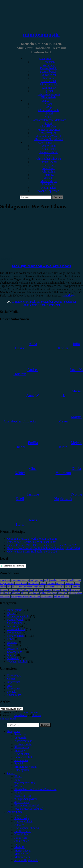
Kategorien (45, 59)
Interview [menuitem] (20, 751)
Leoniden (48, 590)
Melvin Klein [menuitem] (22, 857)
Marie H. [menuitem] (20, 847)
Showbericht (49, 75)
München (16, 593)
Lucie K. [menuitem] (19, 844)
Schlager (44, 593)
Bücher (11, 613)
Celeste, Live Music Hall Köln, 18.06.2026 (32, 552)
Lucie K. (49, 175)
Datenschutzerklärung (14, 566)
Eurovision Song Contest (33, 587)
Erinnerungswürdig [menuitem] (26, 767)
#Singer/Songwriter (49, 130)
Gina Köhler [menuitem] (22, 834)
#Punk (49, 123)
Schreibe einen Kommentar (44, 305)
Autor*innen (45, 143)
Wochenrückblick (17, 662)
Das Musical (33, 584)
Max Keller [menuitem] (21, 854)
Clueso (24, 584)
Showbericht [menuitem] (22, 747)
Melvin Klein (49, 188)
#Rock (49, 104)
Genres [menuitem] (11, 773)
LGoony (56, 590)
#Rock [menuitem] (18, 776)
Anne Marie (5, 580)
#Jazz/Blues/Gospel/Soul (49, 139)
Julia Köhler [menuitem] (22, 841)
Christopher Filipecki (49, 159)
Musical (8, 593)
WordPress (21, 715)
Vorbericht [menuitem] (20, 738)
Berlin (47, 580)
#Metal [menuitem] (18, 786)
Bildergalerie (49, 97)
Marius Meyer (49, 181)
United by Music (75, 593)
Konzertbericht (49, 68)
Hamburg (76, 587)
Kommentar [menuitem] (21, 760)
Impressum (14, 682)
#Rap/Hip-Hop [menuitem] (23, 796)
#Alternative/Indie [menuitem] (25, 783)
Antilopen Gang (36, 580)
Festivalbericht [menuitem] (23, 744)
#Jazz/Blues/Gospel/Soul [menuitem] (29, 809)
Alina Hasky (49, 149)
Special (49, 91)
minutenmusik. (41, 35)
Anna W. (49, 155)
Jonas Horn (49, 168)
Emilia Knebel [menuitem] (23, 831)
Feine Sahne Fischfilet (54, 587)
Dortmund (51, 584)
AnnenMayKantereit (20, 580)
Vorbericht (49, 65)
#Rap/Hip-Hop (49, 126)
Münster (25, 593)
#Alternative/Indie (49, 110)
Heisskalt (4, 590)
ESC (9, 587)
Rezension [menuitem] (20, 734)
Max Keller (49, 184)
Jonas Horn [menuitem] (21, 838)
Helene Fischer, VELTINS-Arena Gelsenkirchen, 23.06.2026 (42, 545)
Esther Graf (17, 587)
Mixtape (12, 642)
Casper (18, 584)
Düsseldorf (70, 584)
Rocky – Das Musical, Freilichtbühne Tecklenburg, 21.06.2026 (43, 548)
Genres (45, 101)
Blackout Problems (59, 580)
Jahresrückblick (49, 84)
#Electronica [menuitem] (22, 802)
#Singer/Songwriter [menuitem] (26, 799)
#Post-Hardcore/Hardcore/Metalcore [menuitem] (35, 789)
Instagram (13, 590)
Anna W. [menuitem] (19, 825)
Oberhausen (34, 593)
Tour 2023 (62, 593)
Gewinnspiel (49, 81)
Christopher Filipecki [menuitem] (27, 828)
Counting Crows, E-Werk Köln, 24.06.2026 (32, 539)
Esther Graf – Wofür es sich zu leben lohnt (32, 542)
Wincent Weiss (47, 596)
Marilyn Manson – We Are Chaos (41, 266)
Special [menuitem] (19, 763)
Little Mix (65, 590)
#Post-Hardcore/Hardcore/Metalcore (49, 118)
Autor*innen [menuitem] (14, 812)
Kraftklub (29, 590)
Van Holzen (5, 596)
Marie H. (49, 178)
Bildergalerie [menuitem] (22, 770)
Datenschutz (14, 675)
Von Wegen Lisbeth (19, 596)
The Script (53, 593)
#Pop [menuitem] (17, 780)
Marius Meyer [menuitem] (23, 851)
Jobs (10, 685)
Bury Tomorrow (7, 584)
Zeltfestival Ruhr (61, 596)
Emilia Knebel (49, 162)
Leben (11, 639)
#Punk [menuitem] (18, 792)
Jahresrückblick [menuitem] (23, 757)
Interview (49, 78)
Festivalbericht (49, 72)
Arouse (37, 715)
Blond (70, 580)
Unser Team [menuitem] (21, 815)
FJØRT (68, 587)
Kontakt (12, 692)
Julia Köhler (49, 172)
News (10, 645)
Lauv (41, 590)
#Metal (49, 113)
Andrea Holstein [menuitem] (24, 822)
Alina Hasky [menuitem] (22, 818)
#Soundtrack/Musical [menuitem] (27, 805)
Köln (36, 590)
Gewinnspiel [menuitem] (22, 754)
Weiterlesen (68, 296)
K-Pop (21, 590)
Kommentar (49, 88)
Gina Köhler (49, 165)
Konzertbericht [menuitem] (23, 741)
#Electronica (49, 133)
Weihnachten (34, 596)
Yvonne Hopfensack (49, 191)
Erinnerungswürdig (49, 94)
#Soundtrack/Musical (49, 136)
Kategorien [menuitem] (14, 731)
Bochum (77, 580)
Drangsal (60, 584)
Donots (43, 584)
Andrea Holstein (49, 152)
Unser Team (49, 146)
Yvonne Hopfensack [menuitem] (26, 860)
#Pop (49, 107)
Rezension (49, 62)
